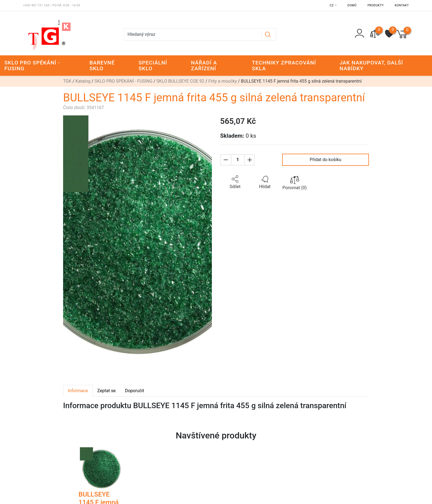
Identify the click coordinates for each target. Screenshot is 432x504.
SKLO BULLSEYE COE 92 (180, 81)
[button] (235, 182)
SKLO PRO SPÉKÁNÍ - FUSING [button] (32, 66)
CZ (332, 5)
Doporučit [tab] (135, 391)
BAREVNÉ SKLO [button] (102, 66)
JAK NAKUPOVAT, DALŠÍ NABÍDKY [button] (371, 66)
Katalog (83, 81)
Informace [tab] (78, 391)
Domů (352, 5)
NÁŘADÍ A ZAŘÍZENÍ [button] (204, 66)
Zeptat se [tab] (106, 391)
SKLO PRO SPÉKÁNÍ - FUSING (123, 81)
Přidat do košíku (326, 160)
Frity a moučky (222, 81)
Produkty (376, 5)
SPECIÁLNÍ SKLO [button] (153, 66)
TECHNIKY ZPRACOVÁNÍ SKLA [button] (284, 66)
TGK (67, 81)
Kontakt (402, 5)
